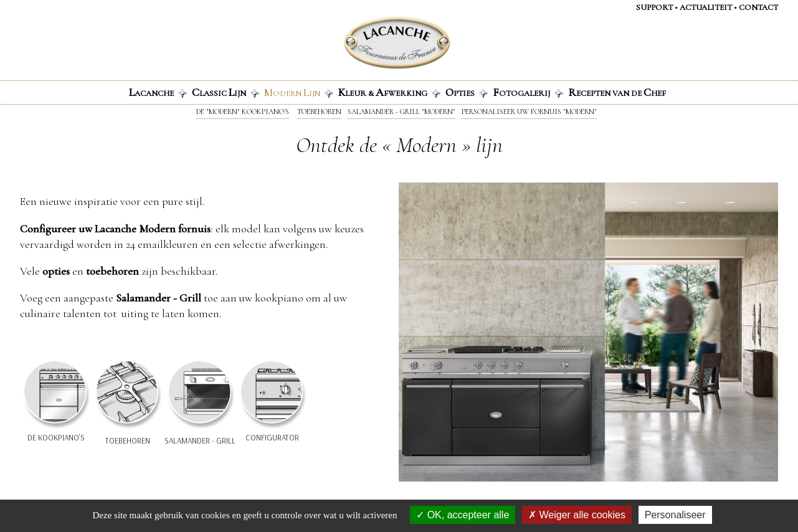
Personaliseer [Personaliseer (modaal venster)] (675, 515)
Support (654, 7)
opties (56, 271)
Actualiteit (706, 7)
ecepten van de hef (617, 92)
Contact (758, 7)
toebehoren (112, 271)
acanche (158, 92)
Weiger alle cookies (577, 515)
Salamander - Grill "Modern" (401, 112)
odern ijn (299, 92)
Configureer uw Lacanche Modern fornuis (115, 229)
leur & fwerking (389, 92)
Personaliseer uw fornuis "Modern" (529, 112)
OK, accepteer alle (463, 515)
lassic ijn (226, 92)
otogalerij (528, 92)
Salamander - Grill (159, 298)
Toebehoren (319, 112)
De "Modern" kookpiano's (243, 112)
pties (467, 92)
